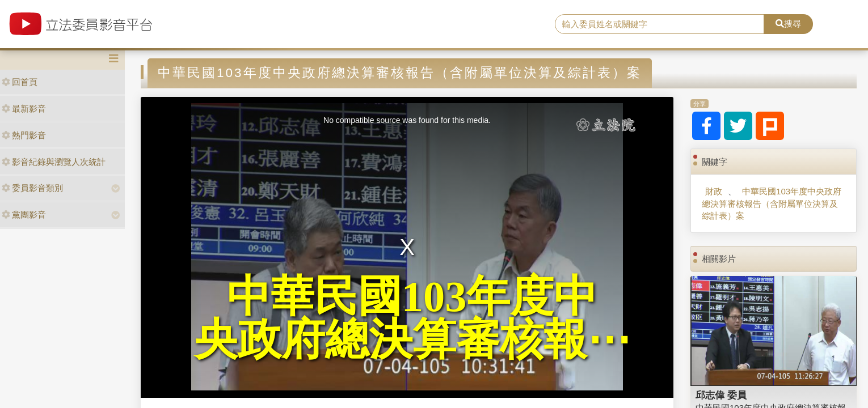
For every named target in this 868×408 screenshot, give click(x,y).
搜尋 (788, 24)
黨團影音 (24, 214)
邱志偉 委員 (721, 395)
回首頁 (20, 82)
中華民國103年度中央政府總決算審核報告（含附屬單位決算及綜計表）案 (772, 203)
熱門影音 (24, 135)
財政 (714, 191)
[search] (659, 24)
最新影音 (24, 109)
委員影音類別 (32, 188)
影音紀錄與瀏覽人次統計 (54, 162)
